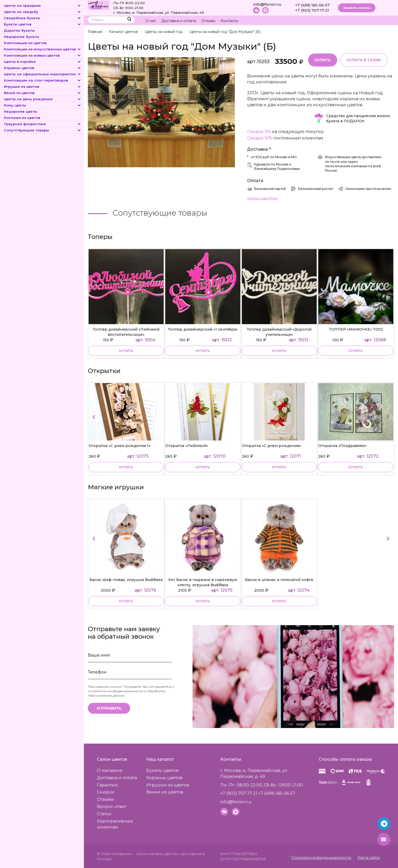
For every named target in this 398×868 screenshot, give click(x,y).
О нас (151, 21)
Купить (323, 60)
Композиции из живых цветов (43, 55)
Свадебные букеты (43, 18)
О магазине (110, 770)
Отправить (109, 708)
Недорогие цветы (21, 111)
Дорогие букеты (19, 30)
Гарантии (107, 785)
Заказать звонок (357, 8)
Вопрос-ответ (112, 807)
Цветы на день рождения (43, 99)
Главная (95, 32)
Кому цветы (43, 105)
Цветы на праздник (43, 5)
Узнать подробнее (262, 198)
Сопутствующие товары (43, 130)
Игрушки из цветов (43, 86)
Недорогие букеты (22, 37)
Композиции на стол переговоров (43, 80)
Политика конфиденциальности (321, 858)
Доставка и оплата (179, 21)
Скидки (106, 792)
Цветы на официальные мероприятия (43, 74)
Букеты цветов (43, 24)
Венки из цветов (43, 93)
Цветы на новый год (164, 32)
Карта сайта (369, 858)
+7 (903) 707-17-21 (312, 10)
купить (126, 351)
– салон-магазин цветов (155, 854)
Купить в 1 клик (364, 60)
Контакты (229, 21)
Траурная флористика (43, 124)
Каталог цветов (123, 32)
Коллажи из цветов (22, 118)
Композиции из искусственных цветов (43, 49)
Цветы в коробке (43, 62)
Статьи (104, 814)
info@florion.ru (267, 4)
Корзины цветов (43, 68)
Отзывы (208, 21)
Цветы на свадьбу (43, 12)
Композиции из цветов (25, 43)
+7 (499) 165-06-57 (312, 5)
